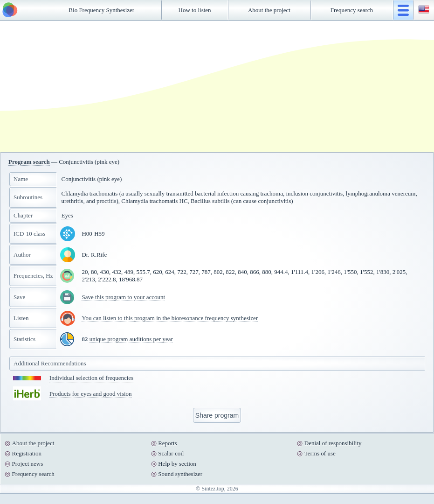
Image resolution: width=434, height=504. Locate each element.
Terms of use (320, 453)
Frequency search (352, 10)
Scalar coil (171, 453)
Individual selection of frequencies (91, 378)
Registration (27, 453)
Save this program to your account (123, 297)
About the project (269, 10)
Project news (28, 464)
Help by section (177, 464)
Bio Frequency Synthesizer (101, 10)
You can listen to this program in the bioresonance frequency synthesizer (170, 318)
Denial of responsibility (333, 443)
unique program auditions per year (131, 339)
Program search (29, 162)
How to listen (195, 10)
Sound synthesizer (180, 474)
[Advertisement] (157, 86)
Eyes (67, 215)
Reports (167, 443)
